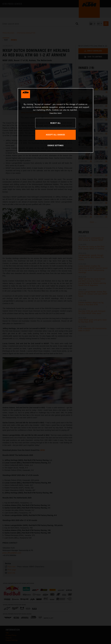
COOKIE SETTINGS (56, 145)
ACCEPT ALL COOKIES (55, 135)
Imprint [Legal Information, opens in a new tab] (59, 113)
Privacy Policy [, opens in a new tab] (53, 113)
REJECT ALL (55, 123)
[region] (55, 120)
